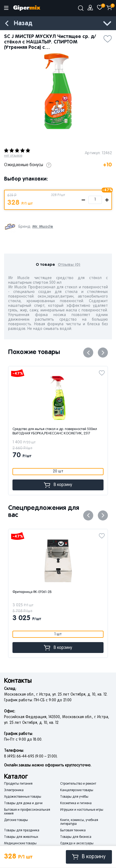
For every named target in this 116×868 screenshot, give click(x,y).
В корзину (89, 857)
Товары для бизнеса (76, 837)
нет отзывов (13, 156)
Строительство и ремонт (78, 784)
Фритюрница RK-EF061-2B (32, 592)
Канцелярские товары (77, 790)
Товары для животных (21, 837)
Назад (23, 23)
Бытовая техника (73, 831)
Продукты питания (18, 784)
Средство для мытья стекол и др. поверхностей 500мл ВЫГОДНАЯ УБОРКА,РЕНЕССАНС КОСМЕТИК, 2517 (55, 431)
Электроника (14, 790)
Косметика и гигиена (76, 803)
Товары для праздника (22, 831)
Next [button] (103, 353)
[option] (58, 91)
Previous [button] (88, 353)
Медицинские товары (20, 844)
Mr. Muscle (43, 227)
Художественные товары (23, 797)
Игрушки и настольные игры (82, 810)
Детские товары (16, 820)
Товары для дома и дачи (23, 803)
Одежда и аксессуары (77, 844)
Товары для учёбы (74, 797)
